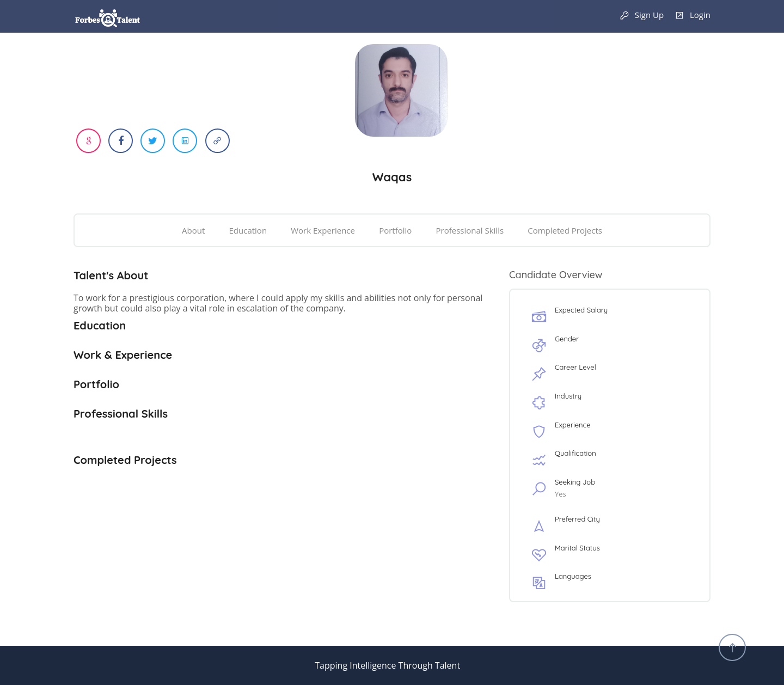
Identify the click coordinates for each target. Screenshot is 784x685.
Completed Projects (565, 230)
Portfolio (395, 230)
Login (693, 16)
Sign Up (642, 16)
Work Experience (323, 230)
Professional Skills (470, 230)
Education (248, 230)
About (193, 230)
